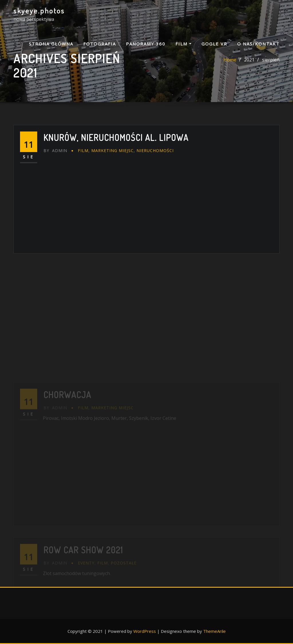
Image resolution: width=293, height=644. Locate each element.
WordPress (145, 631)
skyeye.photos (39, 11)
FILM (183, 44)
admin (55, 150)
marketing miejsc (112, 150)
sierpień (271, 60)
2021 (249, 60)
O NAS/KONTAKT (258, 44)
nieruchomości (155, 150)
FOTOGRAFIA (100, 44)
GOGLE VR (214, 44)
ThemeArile (214, 631)
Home (230, 60)
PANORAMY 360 (146, 44)
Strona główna (51, 44)
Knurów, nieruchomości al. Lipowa (116, 137)
